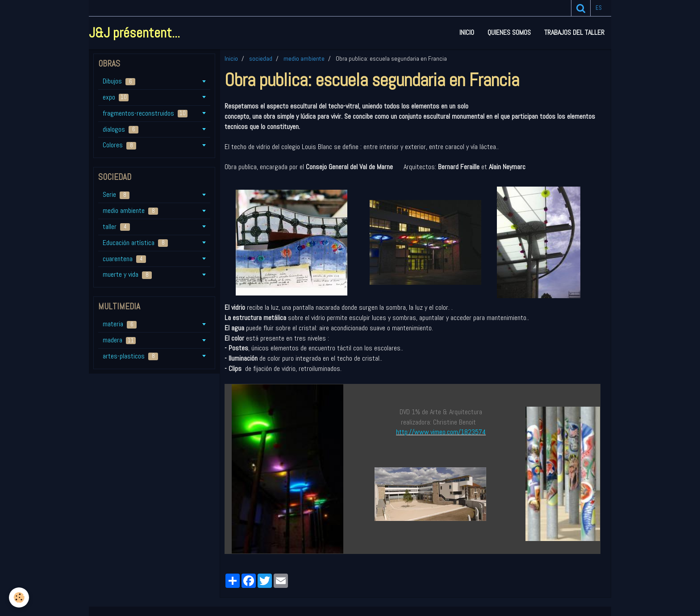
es (599, 8)
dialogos (121, 129)
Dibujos (119, 81)
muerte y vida (127, 274)
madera (119, 340)
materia (120, 324)
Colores (119, 145)
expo (116, 97)
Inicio (467, 32)
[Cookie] (19, 597)
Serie (116, 194)
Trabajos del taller (574, 32)
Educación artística (135, 243)
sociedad (261, 58)
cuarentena (124, 259)
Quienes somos (509, 32)
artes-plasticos (130, 356)
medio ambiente (304, 58)
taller (116, 227)
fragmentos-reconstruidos (145, 113)
